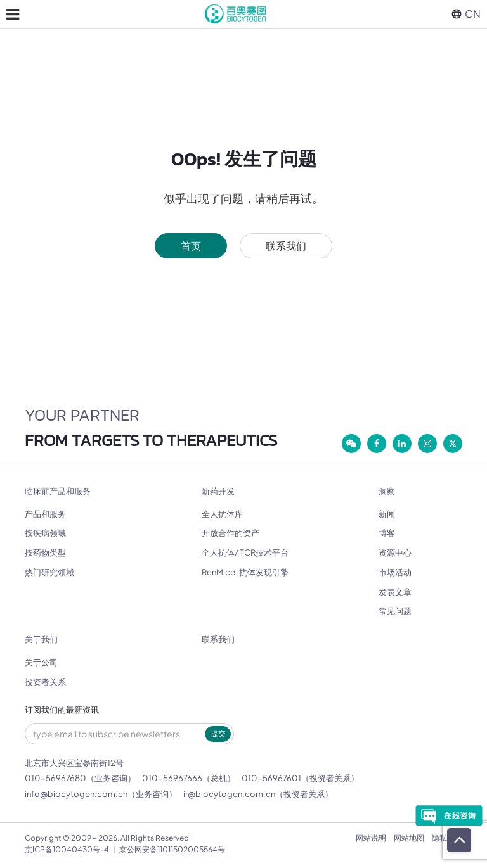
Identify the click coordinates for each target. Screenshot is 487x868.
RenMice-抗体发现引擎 (245, 572)
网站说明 (371, 838)
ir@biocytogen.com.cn (229, 794)
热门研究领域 (49, 572)
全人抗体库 (222, 514)
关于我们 (41, 640)
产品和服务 (45, 514)
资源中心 (395, 552)
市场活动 (395, 572)
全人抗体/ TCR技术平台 (245, 552)
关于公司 (41, 662)
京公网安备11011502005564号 (172, 849)
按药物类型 (45, 552)
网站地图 (409, 838)
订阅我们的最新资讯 (62, 710)
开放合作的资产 (231, 533)
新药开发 (218, 491)
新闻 (387, 514)
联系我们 (286, 246)
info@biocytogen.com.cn (76, 794)
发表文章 (395, 592)
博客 (387, 533)
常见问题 (395, 611)
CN (466, 14)
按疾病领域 (45, 533)
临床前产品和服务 (58, 491)
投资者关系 (45, 682)
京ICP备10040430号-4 (67, 849)
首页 (191, 246)
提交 (218, 733)
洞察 (387, 491)
